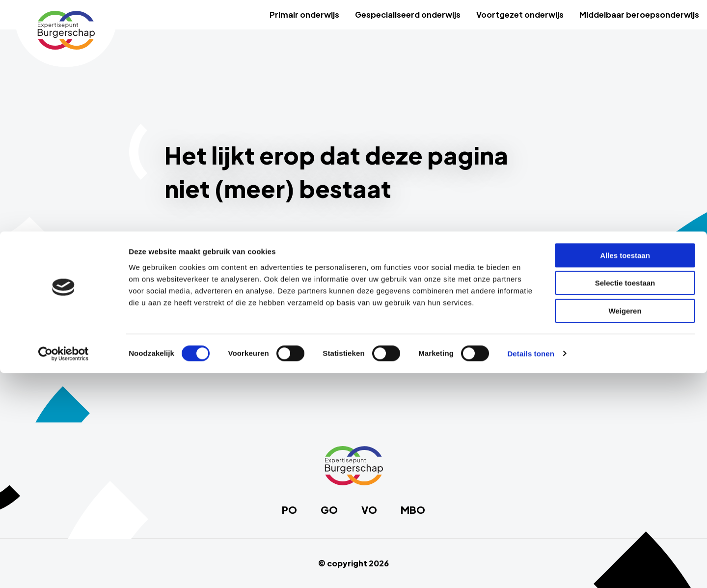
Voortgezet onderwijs (520, 14)
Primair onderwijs (304, 14)
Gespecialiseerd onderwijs (408, 14)
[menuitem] (304, 15)
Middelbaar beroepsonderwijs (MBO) (248, 337)
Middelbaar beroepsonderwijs (639, 14)
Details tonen (530, 569)
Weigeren (625, 526)
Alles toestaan (625, 470)
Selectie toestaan (625, 498)
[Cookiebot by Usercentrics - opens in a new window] (64, 569)
